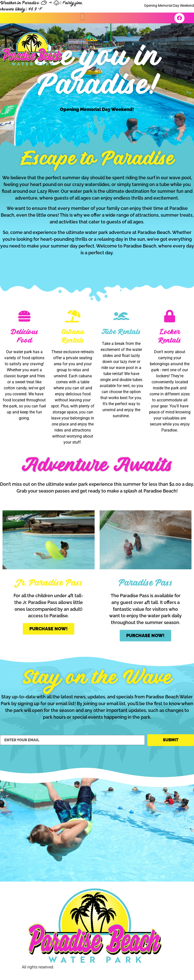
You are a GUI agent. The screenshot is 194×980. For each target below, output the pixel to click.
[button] (82, 17)
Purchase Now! (49, 629)
